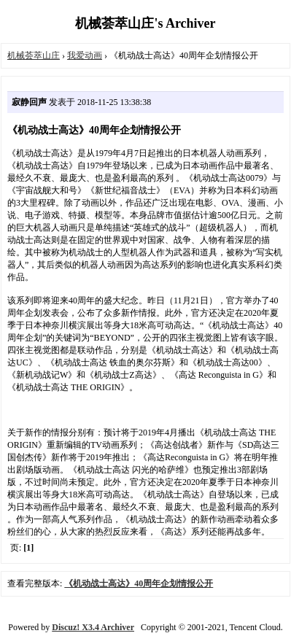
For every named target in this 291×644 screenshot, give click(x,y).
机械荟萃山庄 (34, 55)
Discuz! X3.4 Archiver (93, 627)
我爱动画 (85, 55)
